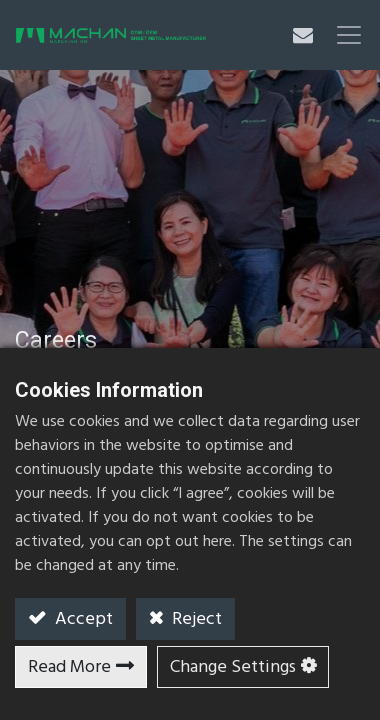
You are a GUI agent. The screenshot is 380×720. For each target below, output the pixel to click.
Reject (195, 619)
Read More (69, 667)
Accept (82, 619)
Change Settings (233, 667)
